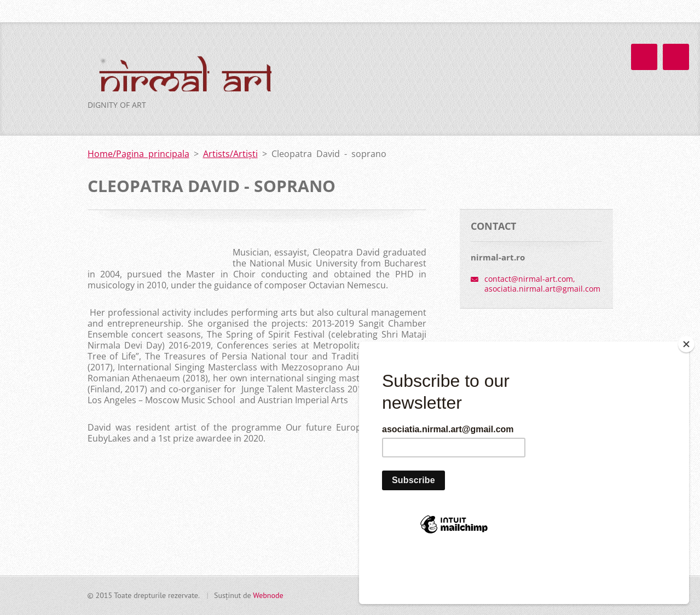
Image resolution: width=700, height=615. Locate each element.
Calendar (482, 112)
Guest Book (491, 135)
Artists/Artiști (419, 112)
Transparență (425, 157)
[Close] (686, 392)
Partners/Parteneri (343, 157)
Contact (587, 135)
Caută (604, 11)
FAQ (543, 135)
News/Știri (441, 90)
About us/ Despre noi (522, 90)
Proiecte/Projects (341, 112)
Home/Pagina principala (354, 90)
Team (531, 112)
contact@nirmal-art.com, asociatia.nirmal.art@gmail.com (542, 339)
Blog (572, 112)
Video (436, 135)
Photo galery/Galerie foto (356, 135)
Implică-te (490, 157)
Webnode (268, 600)
